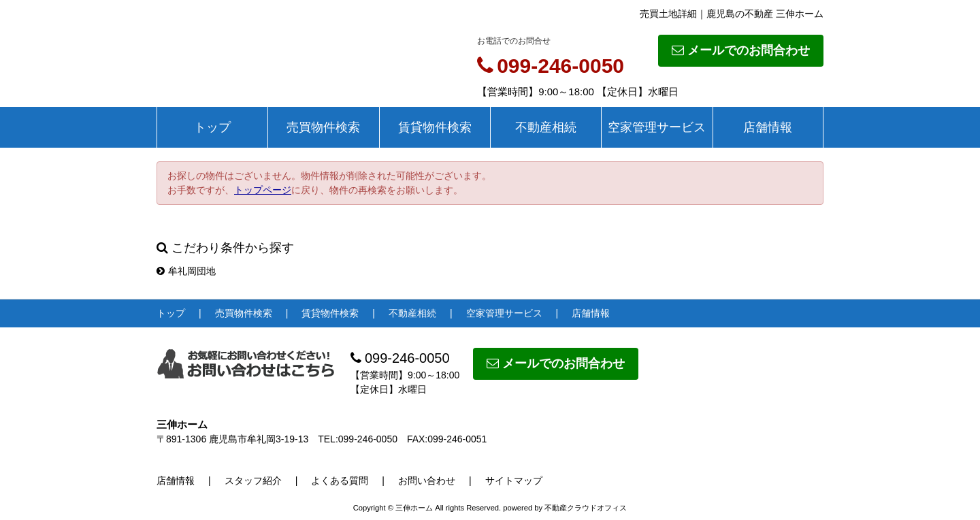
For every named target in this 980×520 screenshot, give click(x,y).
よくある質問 (340, 481)
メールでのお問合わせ (741, 50)
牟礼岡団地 (186, 271)
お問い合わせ (427, 481)
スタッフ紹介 (253, 481)
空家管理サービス (657, 127)
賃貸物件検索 (435, 127)
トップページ (263, 190)
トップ (212, 127)
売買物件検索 (323, 127)
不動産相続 (546, 127)
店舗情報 (768, 127)
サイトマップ (514, 481)
